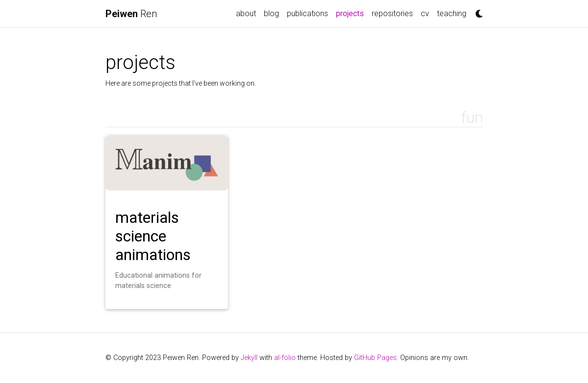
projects (352, 13)
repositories (392, 13)
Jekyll (249, 358)
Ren (131, 14)
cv (425, 13)
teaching (452, 13)
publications (307, 13)
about (246, 13)
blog (271, 13)
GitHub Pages (375, 358)
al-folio (285, 358)
